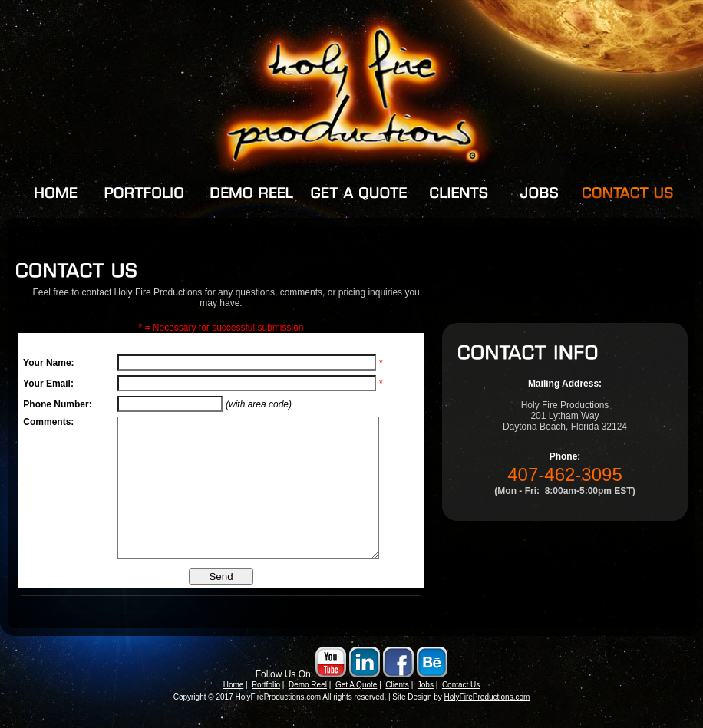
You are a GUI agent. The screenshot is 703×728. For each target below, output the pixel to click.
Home (234, 702)
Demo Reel (308, 702)
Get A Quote (356, 702)
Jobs (426, 702)
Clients (397, 702)
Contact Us (461, 702)
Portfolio (266, 702)
